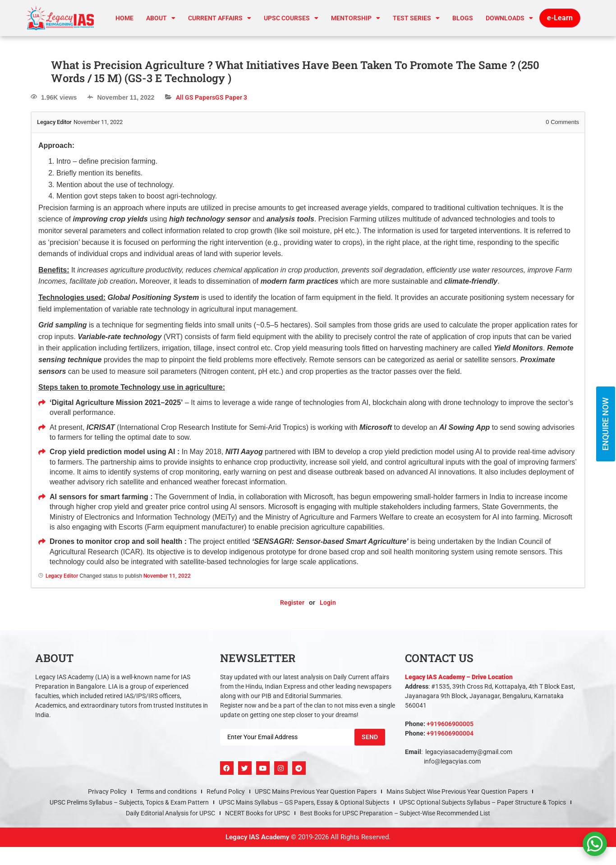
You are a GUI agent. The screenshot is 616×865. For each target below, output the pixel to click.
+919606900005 (450, 724)
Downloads (509, 18)
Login (328, 603)
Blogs (463, 18)
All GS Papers (195, 97)
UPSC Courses (291, 18)
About (161, 18)
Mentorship (356, 18)
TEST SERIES (416, 18)
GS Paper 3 (231, 97)
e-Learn (560, 18)
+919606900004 (450, 733)
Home (124, 18)
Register (292, 603)
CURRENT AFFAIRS (220, 18)
